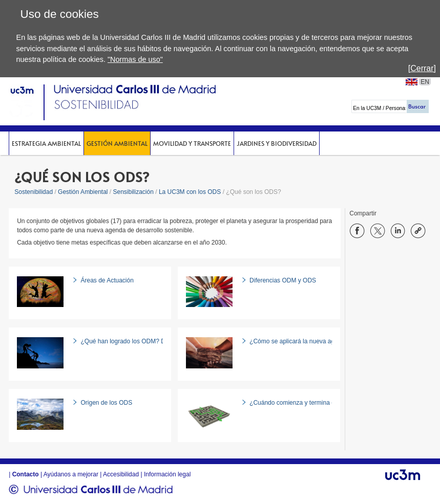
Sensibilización (133, 192)
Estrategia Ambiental (46, 143)
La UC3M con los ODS (190, 192)
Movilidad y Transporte (192, 143)
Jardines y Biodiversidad (277, 143)
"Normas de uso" (135, 59)
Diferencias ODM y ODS (283, 280)
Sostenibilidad (34, 192)
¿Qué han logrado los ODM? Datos (129, 341)
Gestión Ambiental (117, 143)
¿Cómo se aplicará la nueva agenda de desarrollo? (319, 341)
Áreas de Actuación (107, 280)
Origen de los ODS (106, 403)
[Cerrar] (422, 68)
